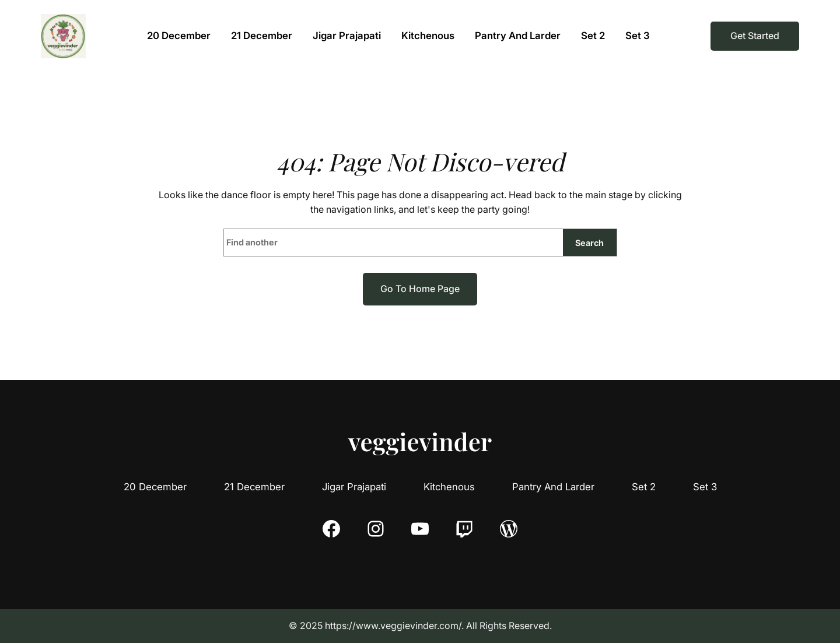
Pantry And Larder (553, 487)
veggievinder (420, 441)
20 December (155, 487)
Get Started (755, 36)
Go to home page (420, 289)
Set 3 (705, 487)
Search (589, 243)
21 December (254, 487)
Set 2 (644, 487)
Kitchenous (449, 487)
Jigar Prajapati (354, 487)
